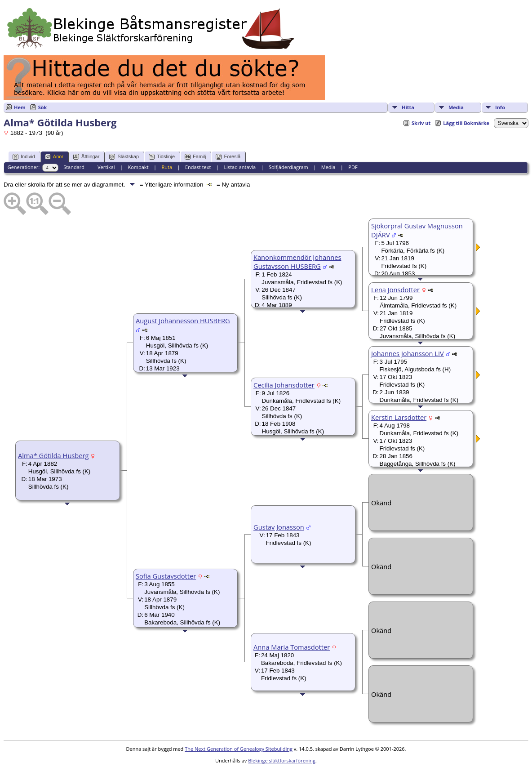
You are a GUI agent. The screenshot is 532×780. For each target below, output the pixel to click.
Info (500, 107)
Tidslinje (162, 157)
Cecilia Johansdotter (284, 385)
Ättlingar (86, 157)
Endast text (198, 167)
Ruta (167, 167)
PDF (353, 167)
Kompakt (138, 167)
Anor (54, 157)
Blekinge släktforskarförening (282, 760)
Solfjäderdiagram (288, 167)
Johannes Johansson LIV (408, 353)
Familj (195, 157)
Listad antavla (240, 167)
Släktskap (124, 157)
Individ (24, 157)
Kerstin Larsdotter (399, 417)
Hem (20, 107)
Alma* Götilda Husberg (53, 455)
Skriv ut (421, 123)
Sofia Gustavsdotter (166, 576)
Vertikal (106, 167)
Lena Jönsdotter (395, 290)
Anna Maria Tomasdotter (292, 647)
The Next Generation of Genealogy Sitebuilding (239, 749)
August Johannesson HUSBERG (183, 321)
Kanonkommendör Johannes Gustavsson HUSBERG (297, 262)
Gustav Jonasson (279, 527)
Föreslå (228, 157)
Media (456, 107)
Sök (43, 107)
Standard (74, 167)
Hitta (408, 107)
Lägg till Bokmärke (466, 123)
